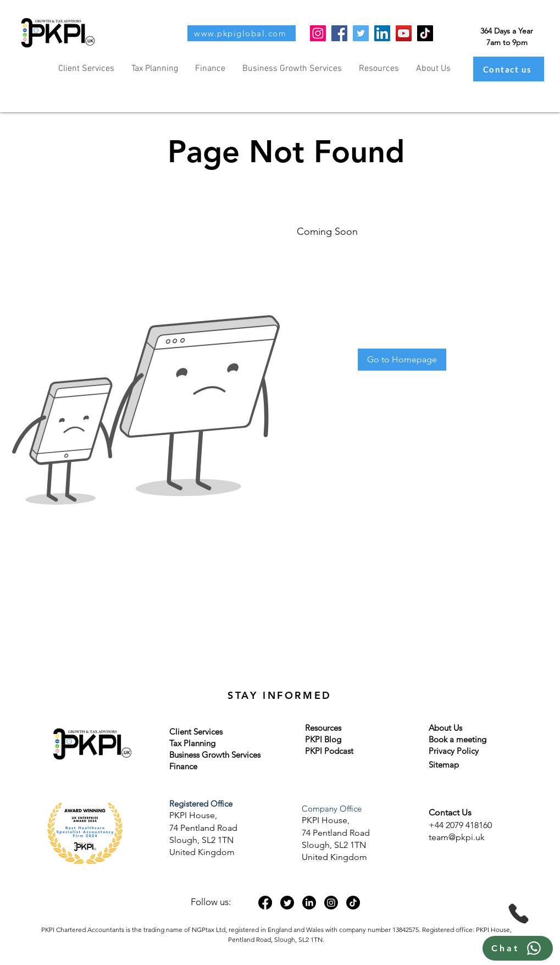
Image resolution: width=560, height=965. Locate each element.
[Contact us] (509, 69)
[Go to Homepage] (402, 360)
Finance (183, 766)
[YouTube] (404, 33)
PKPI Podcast (329, 751)
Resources (323, 728)
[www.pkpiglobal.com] (242, 33)
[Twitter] (361, 33)
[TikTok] (425, 33)
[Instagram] (318, 33)
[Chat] (518, 948)
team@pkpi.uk (457, 837)
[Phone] (519, 914)
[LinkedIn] (382, 33)
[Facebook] (339, 33)
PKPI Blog (323, 739)
